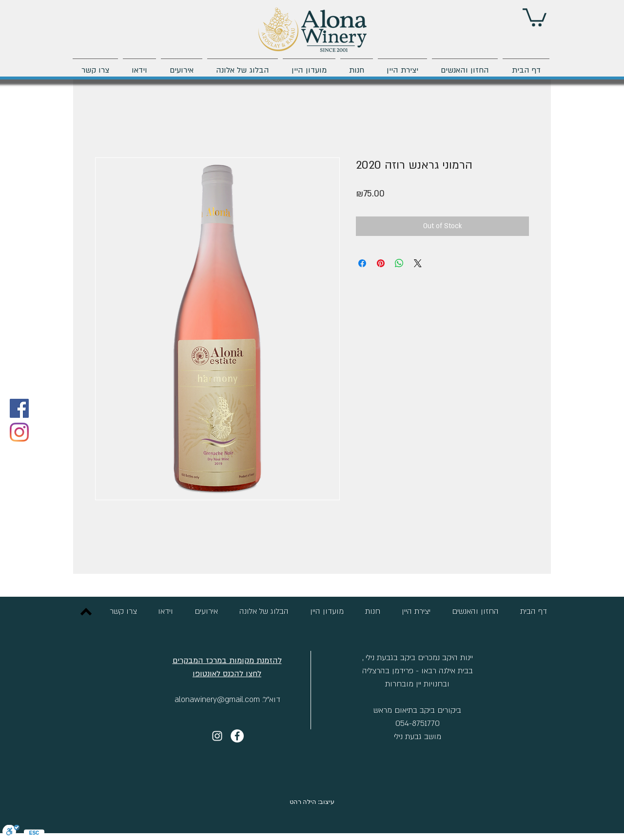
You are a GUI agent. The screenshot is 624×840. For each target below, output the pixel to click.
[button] (535, 16)
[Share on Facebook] (362, 263)
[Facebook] (19, 408)
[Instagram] (19, 432)
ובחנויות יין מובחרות (417, 684)
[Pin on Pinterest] (381, 263)
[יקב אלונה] (237, 736)
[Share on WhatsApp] (399, 263)
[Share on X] (418, 263)
